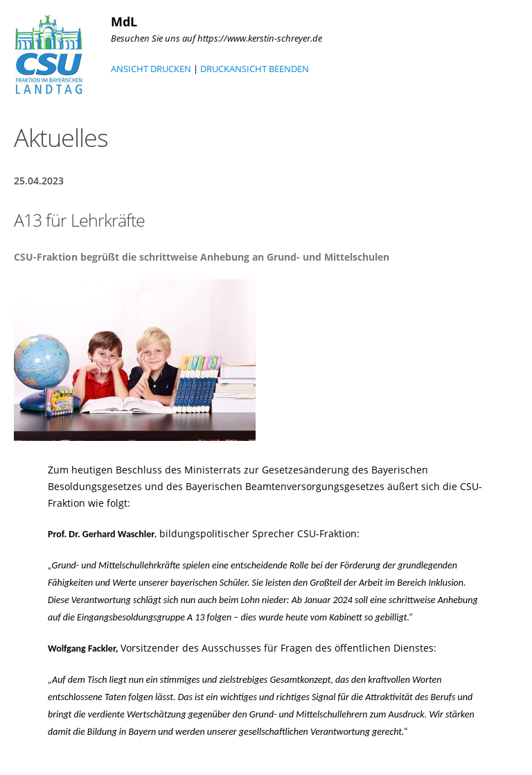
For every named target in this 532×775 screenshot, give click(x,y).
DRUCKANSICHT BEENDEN (255, 69)
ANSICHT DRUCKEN (151, 69)
